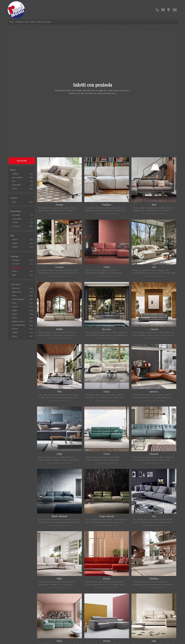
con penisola (17, 268)
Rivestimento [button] (16, 211)
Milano (15, 314)
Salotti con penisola (43, 22)
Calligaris (15, 174)
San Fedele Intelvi (19, 325)
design (15, 243)
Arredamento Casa (22, 22)
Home (12, 22)
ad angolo (16, 260)
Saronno (15, 329)
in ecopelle (16, 215)
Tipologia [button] (14, 256)
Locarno (15, 307)
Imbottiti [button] (14, 198)
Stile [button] (12, 236)
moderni (15, 247)
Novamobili (16, 185)
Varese (15, 336)
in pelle (15, 222)
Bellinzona (16, 288)
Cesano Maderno (18, 299)
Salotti (33, 22)
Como (14, 303)
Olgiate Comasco (18, 321)
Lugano (15, 310)
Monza (15, 318)
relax (14, 275)
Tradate (15, 332)
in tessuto (16, 226)
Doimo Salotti (17, 177)
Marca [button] (13, 170)
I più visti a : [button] (16, 284)
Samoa (15, 188)
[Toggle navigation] (175, 10)
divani (14, 202)
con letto (16, 264)
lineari (15, 271)
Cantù (14, 296)
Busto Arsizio (17, 292)
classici (15, 239)
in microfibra (17, 219)
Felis (14, 181)
